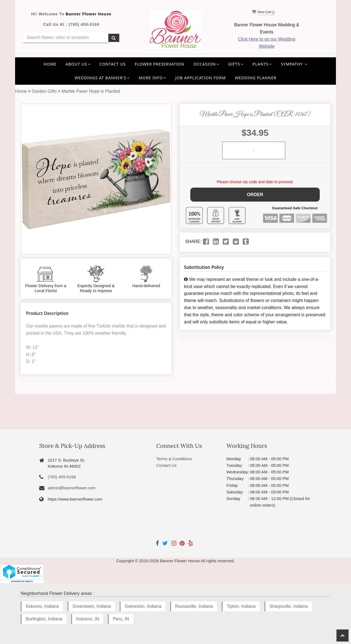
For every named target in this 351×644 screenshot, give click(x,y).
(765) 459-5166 (84, 24)
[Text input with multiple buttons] (66, 38)
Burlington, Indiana (44, 619)
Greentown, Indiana (92, 606)
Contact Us (113, 64)
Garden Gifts (44, 91)
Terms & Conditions (174, 459)
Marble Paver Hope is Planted (91, 91)
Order (255, 194)
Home (50, 64)
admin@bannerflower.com (72, 488)
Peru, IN (121, 619)
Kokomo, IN (88, 619)
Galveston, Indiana (143, 606)
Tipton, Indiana (241, 606)
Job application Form (200, 78)
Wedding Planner (256, 78)
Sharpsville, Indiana (289, 606)
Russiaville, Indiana (194, 606)
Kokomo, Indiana (42, 606)
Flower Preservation (160, 64)
